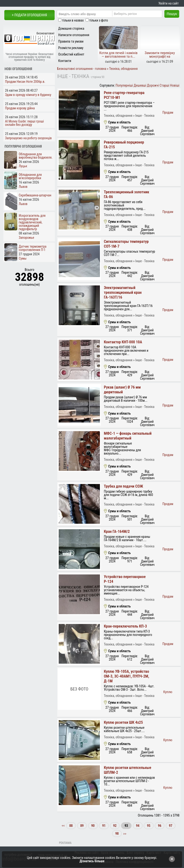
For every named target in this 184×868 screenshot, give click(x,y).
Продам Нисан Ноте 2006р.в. (25, 82)
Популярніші (124, 85)
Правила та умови (71, 41)
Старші (164, 85)
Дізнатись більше (92, 861)
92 (115, 826)
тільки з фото (99, 20)
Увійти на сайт (168, 3)
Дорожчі (153, 85)
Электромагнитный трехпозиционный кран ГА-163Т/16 (123, 292)
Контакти (65, 61)
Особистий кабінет (71, 54)
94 (138, 826)
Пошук (172, 14)
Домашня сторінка (71, 28)
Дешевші (140, 85)
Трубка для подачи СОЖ (123, 486)
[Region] (141, 14)
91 (104, 826)
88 (71, 826)
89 (82, 826)
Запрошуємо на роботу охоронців (28, 138)
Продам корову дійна (20, 108)
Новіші (175, 85)
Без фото (79, 689)
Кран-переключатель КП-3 (125, 626)
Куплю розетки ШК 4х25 (123, 722)
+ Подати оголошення (29, 15)
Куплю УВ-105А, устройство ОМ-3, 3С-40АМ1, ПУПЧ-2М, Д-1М (126, 676)
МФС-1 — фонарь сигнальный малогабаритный (128, 436)
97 (171, 826)
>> (124, 834)
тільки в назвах (73, 20)
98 (117, 834)
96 (160, 826)
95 (149, 826)
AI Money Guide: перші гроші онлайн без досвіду (24, 123)
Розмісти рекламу (71, 48)
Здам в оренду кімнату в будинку (28, 95)
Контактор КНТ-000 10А (123, 342)
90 (93, 826)
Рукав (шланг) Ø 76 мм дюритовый (122, 390)
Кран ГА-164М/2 (117, 531)
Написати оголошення (74, 35)
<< (64, 826)
